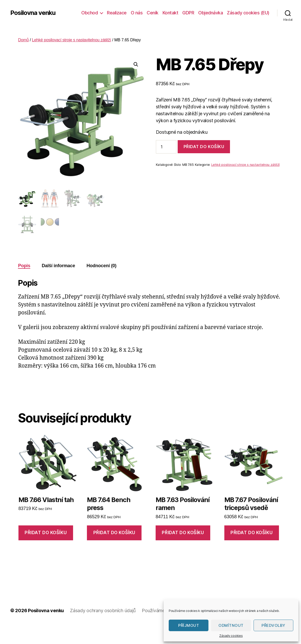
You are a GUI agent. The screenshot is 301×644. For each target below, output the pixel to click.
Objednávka (210, 13)
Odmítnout (231, 625)
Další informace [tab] (58, 266)
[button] (136, 64)
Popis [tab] (24, 266)
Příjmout (189, 625)
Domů (23, 40)
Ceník (153, 13)
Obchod (89, 13)
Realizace (117, 13)
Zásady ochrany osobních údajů (103, 611)
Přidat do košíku (204, 147)
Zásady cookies (231, 636)
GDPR (188, 13)
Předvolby (273, 625)
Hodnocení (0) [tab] (102, 266)
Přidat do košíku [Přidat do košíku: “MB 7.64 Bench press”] (114, 533)
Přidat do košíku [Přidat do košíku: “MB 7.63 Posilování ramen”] (183, 533)
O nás (137, 13)
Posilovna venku (33, 13)
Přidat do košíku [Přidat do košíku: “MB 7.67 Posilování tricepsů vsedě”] (252, 533)
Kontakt (170, 13)
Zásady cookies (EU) (248, 13)
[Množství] (166, 147)
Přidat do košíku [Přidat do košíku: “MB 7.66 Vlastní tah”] (46, 533)
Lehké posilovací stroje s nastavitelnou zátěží (72, 40)
